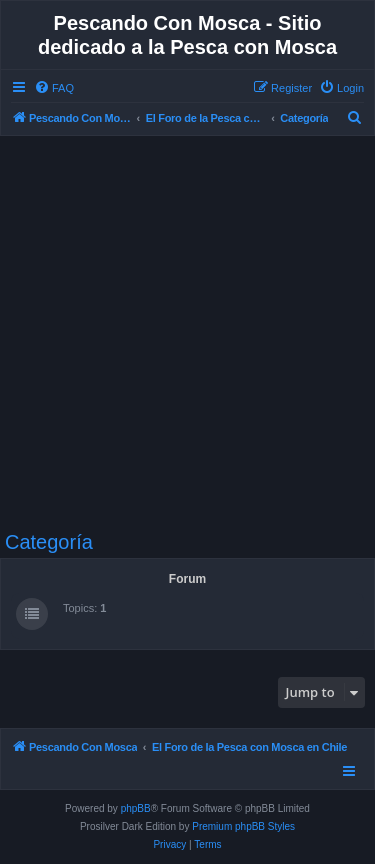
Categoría (49, 542)
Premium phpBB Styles (243, 826)
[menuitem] (54, 88)
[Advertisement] (187, 333)
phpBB (136, 808)
